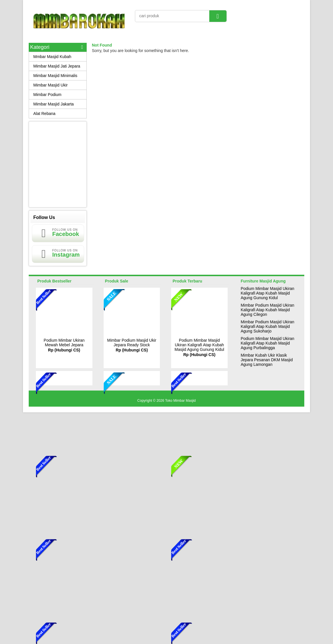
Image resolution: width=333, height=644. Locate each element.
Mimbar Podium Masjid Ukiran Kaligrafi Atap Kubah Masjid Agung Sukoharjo (267, 326)
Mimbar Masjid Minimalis (55, 76)
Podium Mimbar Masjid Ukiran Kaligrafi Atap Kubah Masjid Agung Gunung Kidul (199, 345)
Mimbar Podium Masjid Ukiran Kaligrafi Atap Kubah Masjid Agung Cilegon (267, 310)
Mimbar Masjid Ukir (51, 85)
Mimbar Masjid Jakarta (54, 104)
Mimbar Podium (47, 95)
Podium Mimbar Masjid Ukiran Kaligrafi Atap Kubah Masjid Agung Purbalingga (267, 343)
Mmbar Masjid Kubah (52, 57)
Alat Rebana (44, 114)
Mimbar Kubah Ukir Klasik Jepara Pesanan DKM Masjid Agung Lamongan (267, 360)
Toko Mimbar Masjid (180, 401)
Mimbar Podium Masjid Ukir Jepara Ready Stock (132, 343)
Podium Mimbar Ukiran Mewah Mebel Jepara (64, 343)
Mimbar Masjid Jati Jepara (57, 66)
